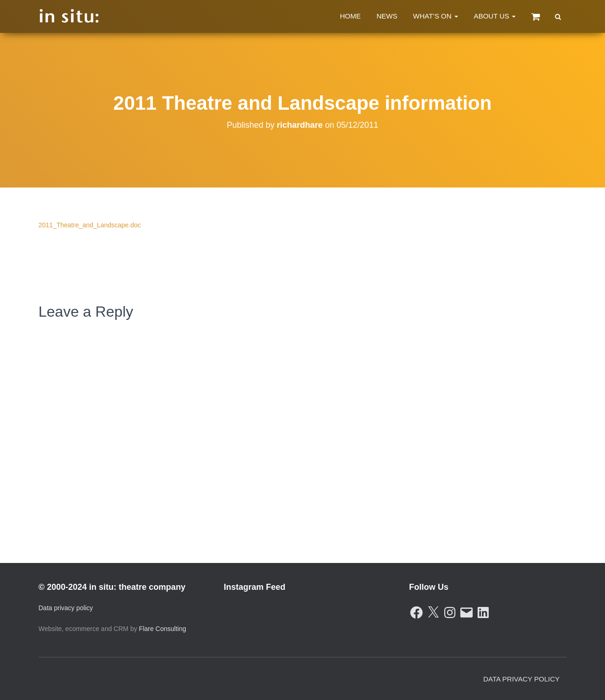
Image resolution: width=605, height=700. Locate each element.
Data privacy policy (66, 608)
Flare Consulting (163, 629)
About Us (495, 16)
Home (350, 16)
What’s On (436, 16)
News (387, 16)
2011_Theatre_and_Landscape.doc (90, 225)
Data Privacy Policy (521, 679)
